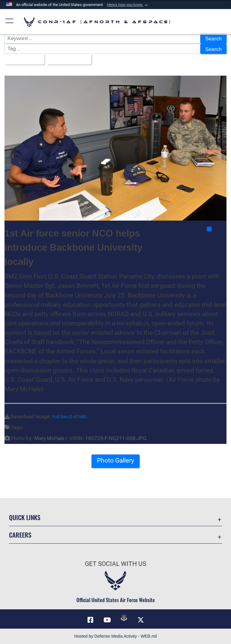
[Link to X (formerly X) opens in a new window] (141, 620)
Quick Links (25, 517)
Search (213, 39)
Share (216, 229)
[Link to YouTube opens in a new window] (107, 620)
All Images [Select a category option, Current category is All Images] (22, 59)
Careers (20, 535)
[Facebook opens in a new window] (90, 620)
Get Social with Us (115, 564)
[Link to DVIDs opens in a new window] (124, 618)
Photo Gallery (115, 460)
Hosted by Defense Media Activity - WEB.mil (116, 636)
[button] (128, 5)
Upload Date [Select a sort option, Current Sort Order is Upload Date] (67, 59)
